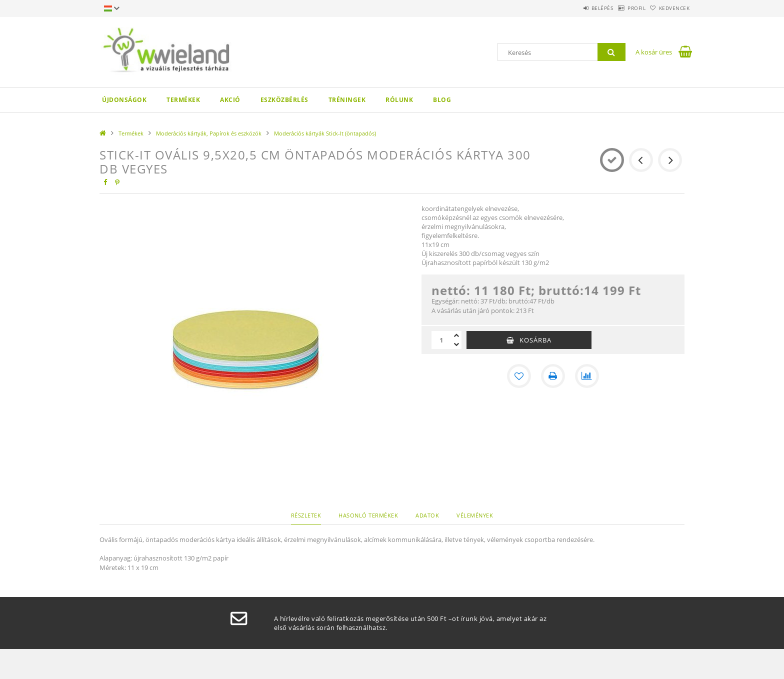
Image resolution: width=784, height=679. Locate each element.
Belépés (576, 8)
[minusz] (456, 344)
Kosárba (535, 340)
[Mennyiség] (441, 340)
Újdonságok (124, 100)
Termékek (183, 100)
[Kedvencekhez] (519, 376)
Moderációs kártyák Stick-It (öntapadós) (325, 133)
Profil (621, 8)
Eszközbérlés (284, 100)
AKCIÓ (230, 100)
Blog (442, 100)
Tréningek (347, 100)
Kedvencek (669, 8)
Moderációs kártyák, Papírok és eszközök (209, 133)
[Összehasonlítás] (587, 376)
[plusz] (456, 335)
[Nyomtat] (553, 376)
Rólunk (399, 100)
